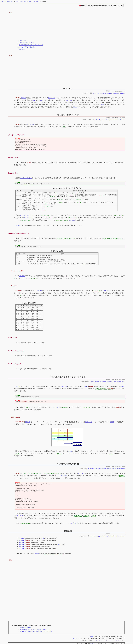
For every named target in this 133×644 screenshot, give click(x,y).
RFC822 (24, 98)
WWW (75, 107)
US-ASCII (72, 220)
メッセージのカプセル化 (27, 47)
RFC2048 (22, 545)
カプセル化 (81, 472)
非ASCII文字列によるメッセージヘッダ (31, 45)
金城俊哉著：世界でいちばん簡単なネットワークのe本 (36, 630)
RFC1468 (28, 421)
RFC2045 (22, 539)
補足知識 (22, 49)
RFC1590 (18, 225)
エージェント (28, 218)
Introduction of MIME (26, 626)
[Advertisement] (66, 27)
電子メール (52, 98)
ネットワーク (9, 1)
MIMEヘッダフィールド (26, 43)
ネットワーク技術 (21, 1)
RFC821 (18, 385)
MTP (37, 102)
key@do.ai (93, 642)
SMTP (34, 100)
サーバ (103, 105)
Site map (92, 635)
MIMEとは (22, 41)
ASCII (40, 100)
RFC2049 (22, 547)
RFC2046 (22, 541)
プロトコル (69, 100)
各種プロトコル (33, 1)
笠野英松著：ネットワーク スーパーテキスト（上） (35, 628)
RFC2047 (85, 385)
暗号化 (37, 552)
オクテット (39, 290)
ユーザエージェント (26, 178)
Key (2, 1)
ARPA (42, 536)
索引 (74, 637)
